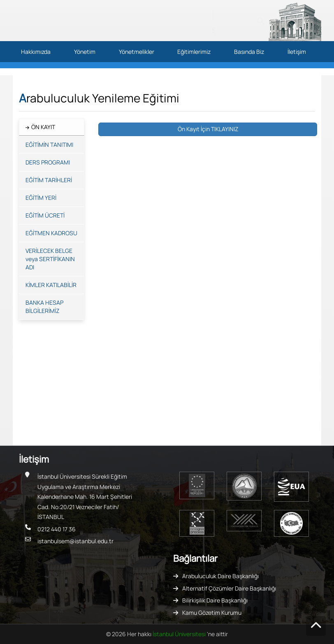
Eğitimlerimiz (194, 52)
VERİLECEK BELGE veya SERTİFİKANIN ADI (50, 259)
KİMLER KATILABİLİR (51, 285)
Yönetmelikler (137, 52)
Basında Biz (249, 52)
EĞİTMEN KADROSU (51, 233)
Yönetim (85, 52)
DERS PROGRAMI (48, 162)
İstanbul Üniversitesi (180, 634)
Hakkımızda (36, 52)
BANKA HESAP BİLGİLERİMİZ (44, 307)
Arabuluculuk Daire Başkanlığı (220, 576)
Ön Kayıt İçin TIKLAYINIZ (208, 129)
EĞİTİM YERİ (41, 198)
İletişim (297, 52)
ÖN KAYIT (43, 127)
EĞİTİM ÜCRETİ (45, 215)
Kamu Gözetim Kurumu (212, 613)
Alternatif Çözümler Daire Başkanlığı (229, 588)
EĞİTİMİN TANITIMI (49, 145)
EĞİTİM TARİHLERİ (49, 180)
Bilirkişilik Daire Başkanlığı (215, 600)
